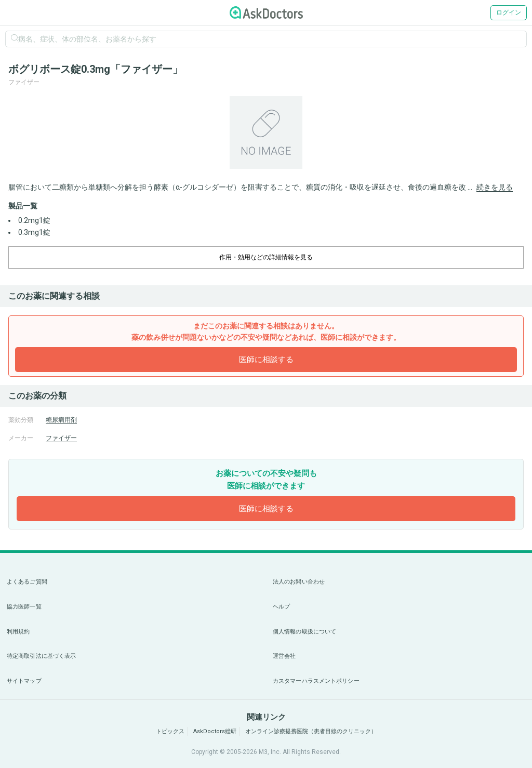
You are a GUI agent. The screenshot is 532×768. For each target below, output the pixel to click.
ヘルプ (281, 607)
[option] (266, 133)
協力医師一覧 (24, 607)
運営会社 (284, 656)
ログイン (509, 12)
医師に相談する (266, 360)
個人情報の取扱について (304, 632)
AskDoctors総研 (215, 731)
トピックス (170, 731)
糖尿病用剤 (61, 420)
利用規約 (18, 632)
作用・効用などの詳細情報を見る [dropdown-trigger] (266, 257)
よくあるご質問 (27, 582)
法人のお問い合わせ (299, 582)
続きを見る (495, 187)
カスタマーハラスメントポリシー (316, 681)
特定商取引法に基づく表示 (41, 656)
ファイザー (61, 438)
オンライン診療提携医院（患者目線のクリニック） (311, 731)
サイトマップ (24, 681)
